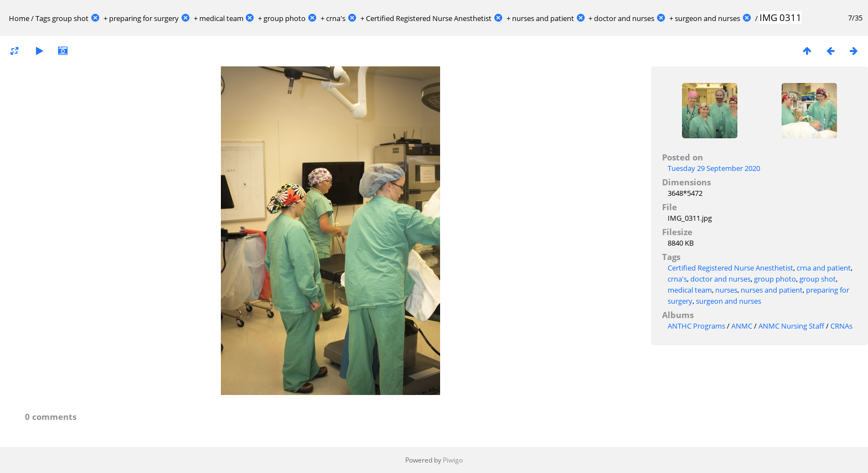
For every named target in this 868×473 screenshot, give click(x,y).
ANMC (742, 326)
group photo (285, 18)
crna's (336, 18)
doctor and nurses (624, 18)
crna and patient (824, 268)
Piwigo (453, 460)
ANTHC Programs (696, 326)
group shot (70, 18)
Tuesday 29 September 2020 (714, 168)
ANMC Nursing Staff (791, 326)
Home (19, 18)
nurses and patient (543, 18)
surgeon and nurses (707, 18)
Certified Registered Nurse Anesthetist (429, 18)
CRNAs (841, 326)
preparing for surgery (144, 18)
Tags (43, 18)
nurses (726, 290)
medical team (221, 18)
